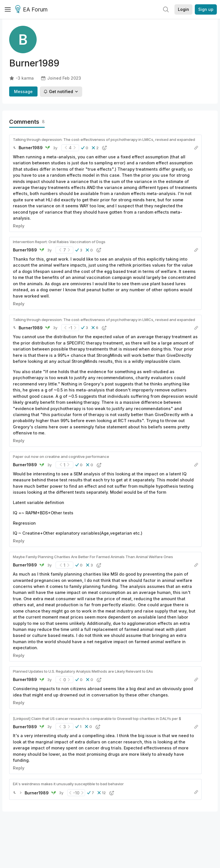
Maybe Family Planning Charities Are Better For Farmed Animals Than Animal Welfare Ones (93, 557)
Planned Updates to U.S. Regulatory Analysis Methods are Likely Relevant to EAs (83, 671)
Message (23, 91)
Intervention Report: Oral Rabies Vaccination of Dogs (59, 242)
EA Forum (32, 10)
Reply (19, 226)
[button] (85, 148)
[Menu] (8, 9)
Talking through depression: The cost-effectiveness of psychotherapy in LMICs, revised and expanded (104, 139)
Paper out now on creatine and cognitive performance (61, 456)
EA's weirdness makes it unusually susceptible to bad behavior (68, 784)
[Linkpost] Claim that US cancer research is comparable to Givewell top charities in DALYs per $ (97, 719)
